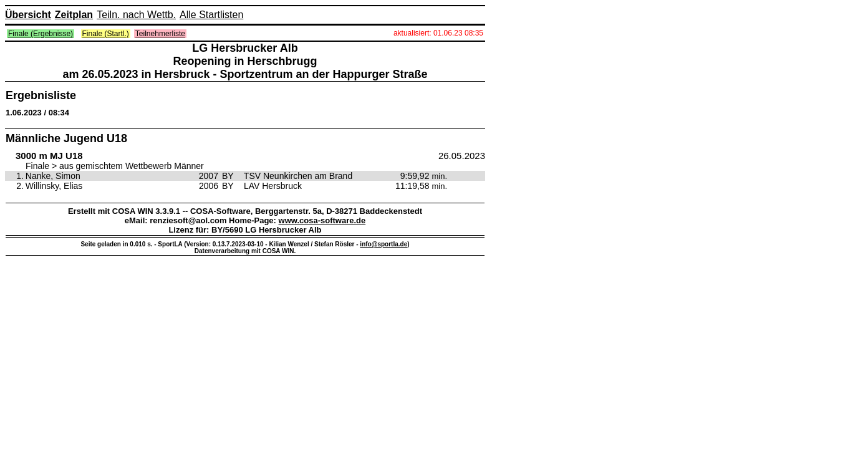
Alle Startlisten (211, 15)
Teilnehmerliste (160, 34)
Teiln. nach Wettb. (136, 15)
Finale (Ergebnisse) (41, 34)
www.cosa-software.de (322, 220)
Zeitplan (74, 15)
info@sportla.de (383, 244)
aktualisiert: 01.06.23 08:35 (438, 33)
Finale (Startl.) (106, 34)
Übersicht (28, 15)
